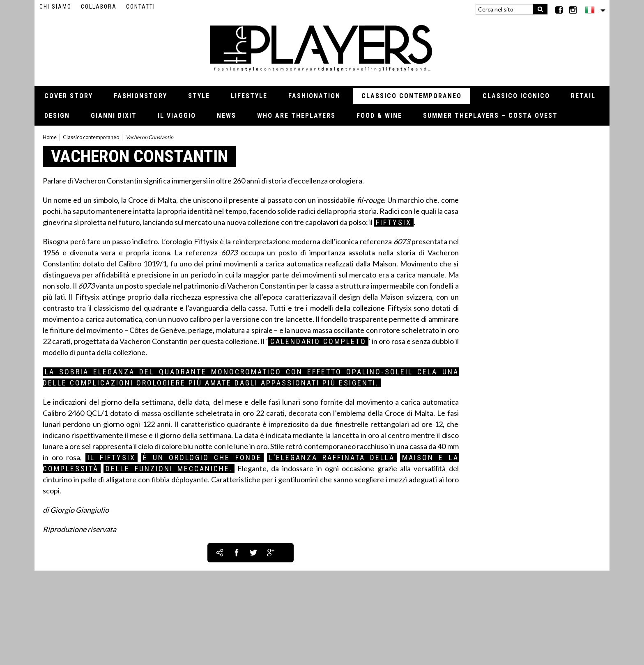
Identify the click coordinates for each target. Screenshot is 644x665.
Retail (583, 96)
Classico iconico (516, 96)
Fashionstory (140, 96)
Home (50, 137)
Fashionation (314, 96)
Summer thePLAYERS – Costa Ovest (490, 116)
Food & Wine (379, 116)
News (227, 116)
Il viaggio (177, 116)
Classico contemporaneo (412, 96)
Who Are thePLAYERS (296, 116)
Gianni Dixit (114, 116)
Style (199, 96)
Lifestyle (249, 96)
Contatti (141, 7)
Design (57, 116)
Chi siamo (55, 7)
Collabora (99, 7)
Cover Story (69, 96)
